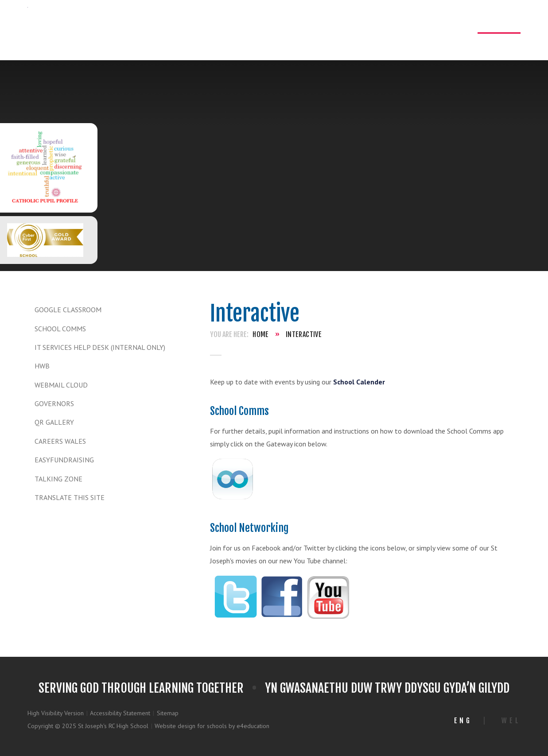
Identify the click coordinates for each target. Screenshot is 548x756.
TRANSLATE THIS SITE (70, 497)
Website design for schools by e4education (212, 726)
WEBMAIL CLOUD (61, 385)
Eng (463, 721)
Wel (511, 721)
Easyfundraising (64, 460)
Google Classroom (68, 310)
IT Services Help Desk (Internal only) (100, 347)
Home (261, 334)
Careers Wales (60, 441)
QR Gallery (54, 422)
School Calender (359, 382)
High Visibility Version (56, 713)
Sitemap (168, 713)
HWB (42, 366)
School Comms (60, 329)
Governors (54, 403)
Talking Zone (58, 479)
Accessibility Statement (120, 713)
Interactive (304, 334)
